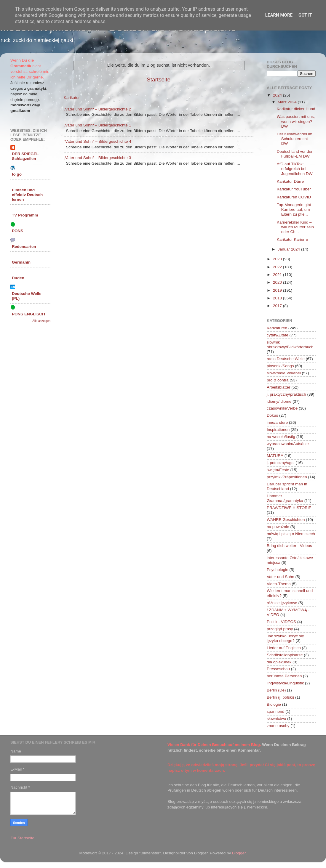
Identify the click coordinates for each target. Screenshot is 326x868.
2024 (278, 95)
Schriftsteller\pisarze (285, 655)
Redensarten (24, 247)
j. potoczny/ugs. (281, 463)
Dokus (272, 415)
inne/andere (277, 422)
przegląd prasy (280, 629)
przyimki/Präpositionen (287, 477)
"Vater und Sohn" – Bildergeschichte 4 (98, 141)
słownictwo (276, 719)
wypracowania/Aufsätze (288, 444)
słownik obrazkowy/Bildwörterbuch (290, 345)
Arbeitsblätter (279, 387)
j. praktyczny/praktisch (286, 394)
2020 (278, 282)
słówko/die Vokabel (284, 373)
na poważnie (278, 527)
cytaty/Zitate (278, 335)
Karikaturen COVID (294, 197)
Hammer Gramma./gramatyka (285, 498)
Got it (305, 15)
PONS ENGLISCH (28, 314)
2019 (278, 290)
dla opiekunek (279, 662)
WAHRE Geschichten (286, 520)
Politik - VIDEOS (281, 622)
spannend (275, 711)
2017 (278, 306)
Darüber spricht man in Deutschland (287, 486)
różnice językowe (282, 603)
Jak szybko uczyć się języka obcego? (285, 638)
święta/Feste (278, 470)
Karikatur (72, 98)
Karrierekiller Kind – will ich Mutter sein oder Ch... (295, 227)
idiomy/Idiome (279, 401)
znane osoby (278, 726)
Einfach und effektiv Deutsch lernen (27, 195)
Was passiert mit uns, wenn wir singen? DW (296, 121)
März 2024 (288, 102)
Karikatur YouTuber (294, 189)
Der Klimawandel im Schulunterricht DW (295, 139)
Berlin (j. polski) (280, 697)
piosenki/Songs (280, 366)
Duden (18, 278)
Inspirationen (278, 430)
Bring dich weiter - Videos (289, 546)
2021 (278, 275)
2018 (278, 298)
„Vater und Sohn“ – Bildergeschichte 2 (97, 109)
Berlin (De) (276, 690)
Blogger (239, 853)
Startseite (159, 80)
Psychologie (278, 570)
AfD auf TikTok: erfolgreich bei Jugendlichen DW (295, 169)
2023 (278, 259)
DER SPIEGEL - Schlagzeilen (27, 156)
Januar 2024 (289, 249)
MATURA (275, 456)
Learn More (279, 15)
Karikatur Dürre (290, 181)
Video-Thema (279, 584)
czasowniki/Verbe (282, 408)
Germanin (21, 262)
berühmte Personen (284, 676)
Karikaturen (277, 328)
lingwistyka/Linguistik (285, 683)
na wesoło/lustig (281, 437)
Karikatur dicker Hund (296, 109)
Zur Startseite (22, 838)
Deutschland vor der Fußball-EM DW (295, 154)
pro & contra (278, 380)
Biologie (274, 704)
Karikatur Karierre (293, 239)
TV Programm (25, 215)
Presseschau (278, 669)
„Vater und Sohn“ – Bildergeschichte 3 (97, 158)
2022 (278, 267)
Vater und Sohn (281, 577)
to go (17, 174)
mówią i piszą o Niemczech (291, 534)
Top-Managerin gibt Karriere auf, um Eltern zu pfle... (294, 210)
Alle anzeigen (41, 321)
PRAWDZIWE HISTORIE (289, 508)
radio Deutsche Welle (286, 359)
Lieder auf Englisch (284, 648)
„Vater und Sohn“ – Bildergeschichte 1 (97, 125)
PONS (17, 231)
